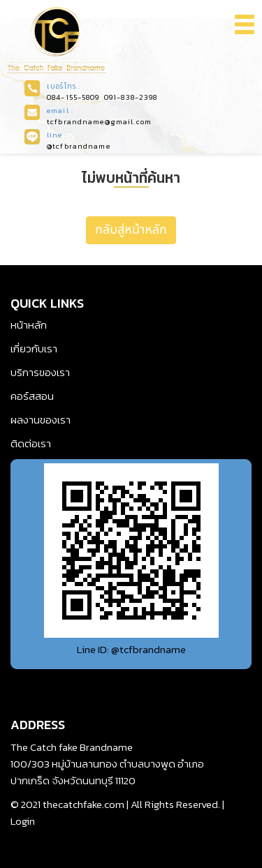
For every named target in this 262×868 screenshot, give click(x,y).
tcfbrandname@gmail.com (99, 121)
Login (23, 821)
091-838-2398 (131, 97)
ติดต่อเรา (31, 443)
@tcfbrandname (79, 146)
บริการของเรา (40, 372)
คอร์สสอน (32, 396)
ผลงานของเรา (41, 420)
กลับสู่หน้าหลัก (131, 230)
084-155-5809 (73, 97)
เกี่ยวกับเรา (34, 349)
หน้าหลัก (29, 325)
